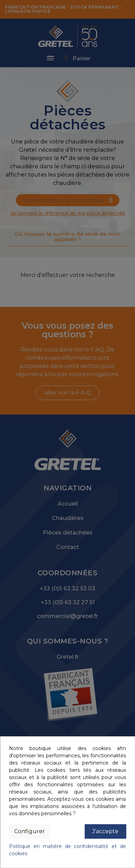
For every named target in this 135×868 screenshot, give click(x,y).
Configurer (30, 831)
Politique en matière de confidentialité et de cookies (67, 850)
